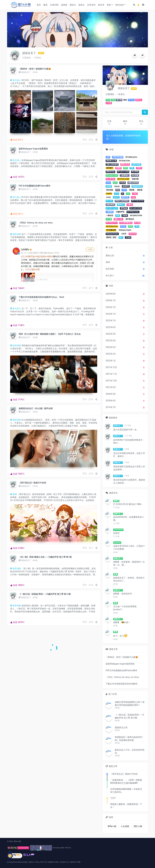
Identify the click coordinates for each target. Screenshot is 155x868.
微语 (45, 5)
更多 (109, 5)
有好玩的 (119, 5)
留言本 (101, 5)
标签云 (82, 5)
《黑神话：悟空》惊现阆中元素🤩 (35, 69)
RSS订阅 (68, 848)
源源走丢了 (26, 72)
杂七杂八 (16, 80)
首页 (39, 5)
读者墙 (64, 5)
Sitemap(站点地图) (59, 848)
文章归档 (54, 5)
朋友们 (73, 5)
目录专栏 (91, 5)
